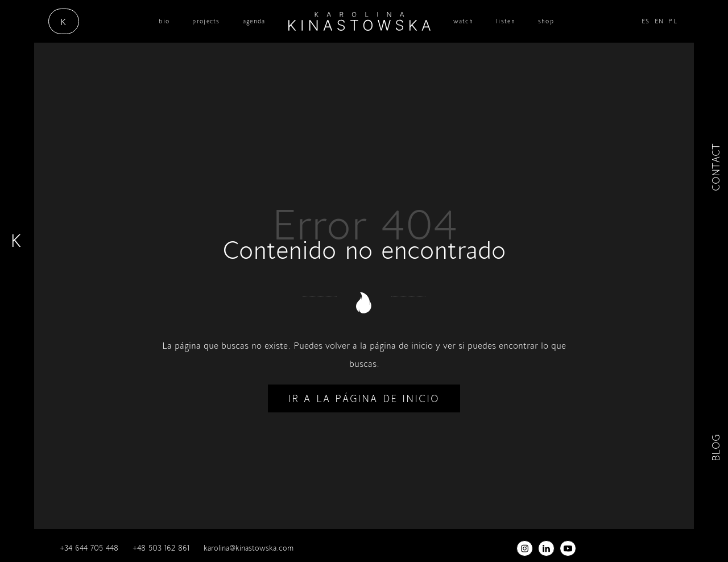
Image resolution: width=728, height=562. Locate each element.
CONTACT (716, 167)
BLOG (716, 449)
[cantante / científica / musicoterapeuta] (359, 21)
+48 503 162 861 (161, 548)
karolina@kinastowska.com (249, 548)
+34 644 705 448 (89, 548)
